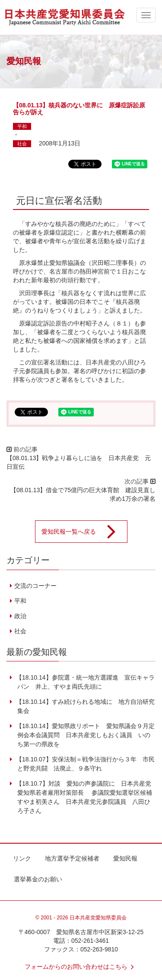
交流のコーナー (35, 586)
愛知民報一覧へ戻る (84, 532)
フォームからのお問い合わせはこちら (81, 967)
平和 (22, 126)
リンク (22, 858)
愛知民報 (125, 858)
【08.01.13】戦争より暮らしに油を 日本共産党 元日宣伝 (79, 462)
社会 (22, 144)
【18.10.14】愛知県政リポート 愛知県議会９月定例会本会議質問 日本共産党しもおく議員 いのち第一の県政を (84, 735)
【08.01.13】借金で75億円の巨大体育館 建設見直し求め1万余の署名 (83, 494)
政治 (20, 616)
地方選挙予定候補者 (72, 858)
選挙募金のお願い (38, 879)
